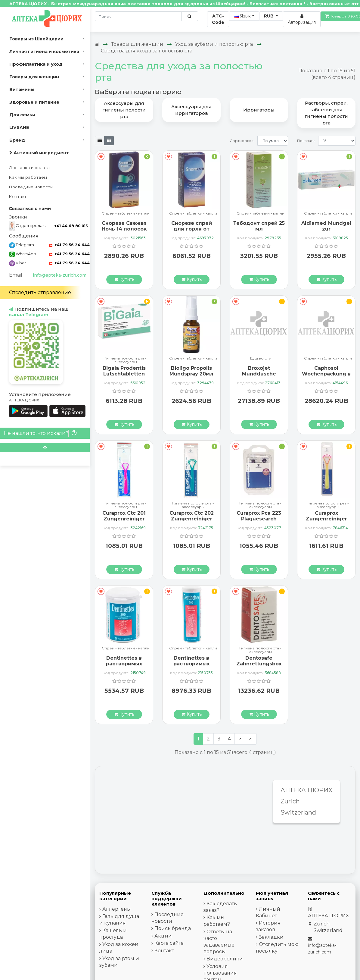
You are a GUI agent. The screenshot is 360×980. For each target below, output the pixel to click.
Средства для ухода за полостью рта (147, 51)
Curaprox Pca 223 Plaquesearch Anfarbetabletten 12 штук (259, 522)
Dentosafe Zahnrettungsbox (259, 661)
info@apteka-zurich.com (60, 275)
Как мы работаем (28, 177)
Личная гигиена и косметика (44, 52)
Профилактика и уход (36, 64)
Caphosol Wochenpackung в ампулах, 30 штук (326, 374)
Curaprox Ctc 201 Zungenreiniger (124, 516)
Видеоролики (225, 959)
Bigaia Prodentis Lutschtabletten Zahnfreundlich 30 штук (124, 377)
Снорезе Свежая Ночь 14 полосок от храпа (124, 229)
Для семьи (22, 115)
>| (251, 739)
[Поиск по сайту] (189, 16)
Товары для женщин (34, 77)
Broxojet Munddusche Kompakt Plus (259, 374)
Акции (163, 936)
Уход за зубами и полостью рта (214, 44)
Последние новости (31, 187)
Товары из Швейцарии (36, 39)
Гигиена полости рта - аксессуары (126, 360)
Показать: (306, 141)
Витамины (22, 90)
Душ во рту (260, 358)
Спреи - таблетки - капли (126, 214)
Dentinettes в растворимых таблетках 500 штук (192, 667)
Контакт (18, 197)
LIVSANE (19, 127)
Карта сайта (169, 943)
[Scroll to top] (45, 447)
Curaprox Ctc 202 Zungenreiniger (192, 516)
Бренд (17, 140)
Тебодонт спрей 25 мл (259, 226)
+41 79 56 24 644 (70, 245)
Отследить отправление (40, 292)
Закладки (271, 937)
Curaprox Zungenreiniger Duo (326, 519)
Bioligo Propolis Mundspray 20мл (191, 371)
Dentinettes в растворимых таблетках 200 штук (124, 667)
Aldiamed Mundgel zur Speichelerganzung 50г (326, 232)
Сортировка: (242, 141)
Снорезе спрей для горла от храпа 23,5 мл (192, 229)
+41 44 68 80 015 (71, 226)
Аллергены (117, 909)
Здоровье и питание (34, 102)
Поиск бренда (173, 928)
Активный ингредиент (39, 153)
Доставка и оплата (29, 168)
